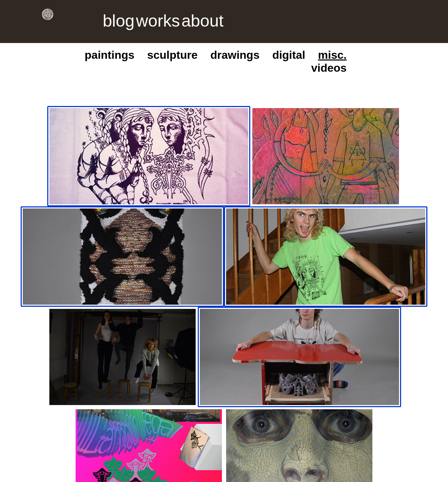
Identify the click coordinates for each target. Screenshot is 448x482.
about (122, 14)
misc (374, 39)
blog (81, 14)
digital (354, 39)
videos (397, 39)
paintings (269, 39)
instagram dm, (62, 368)
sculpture (299, 39)
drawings (328, 39)
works (101, 14)
